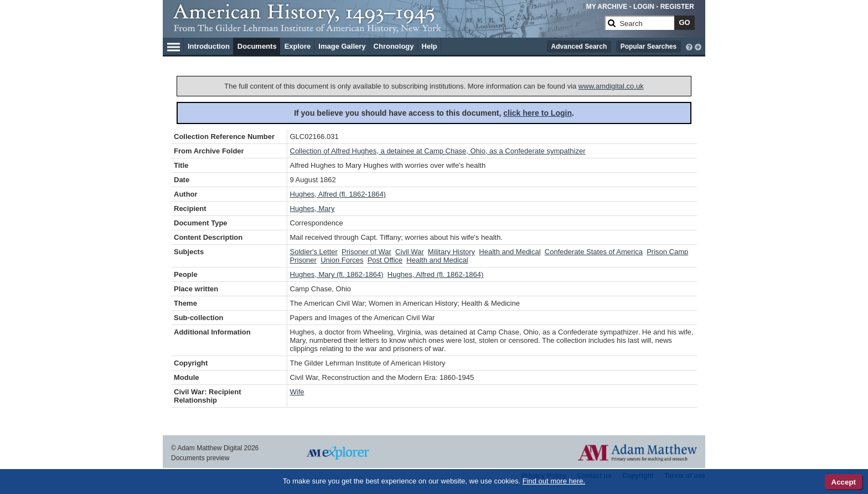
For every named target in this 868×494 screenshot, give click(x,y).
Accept (844, 482)
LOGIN (644, 7)
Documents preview (200, 458)
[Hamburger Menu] (174, 45)
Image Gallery (342, 46)
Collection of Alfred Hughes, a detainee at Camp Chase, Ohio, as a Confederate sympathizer (438, 151)
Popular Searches (649, 47)
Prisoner (303, 260)
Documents (257, 46)
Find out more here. (554, 481)
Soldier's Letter (314, 252)
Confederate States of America (594, 252)
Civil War (410, 252)
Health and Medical (510, 252)
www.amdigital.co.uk (611, 86)
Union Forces (342, 260)
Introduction (209, 46)
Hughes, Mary (312, 209)
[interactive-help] (689, 46)
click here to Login (538, 113)
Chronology (394, 46)
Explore (298, 46)
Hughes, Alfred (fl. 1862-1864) (338, 194)
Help (430, 46)
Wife (297, 392)
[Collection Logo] (387, 27)
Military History (451, 252)
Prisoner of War (366, 252)
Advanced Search (579, 47)
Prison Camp (667, 252)
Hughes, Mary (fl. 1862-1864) (337, 274)
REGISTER (677, 7)
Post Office (385, 260)
